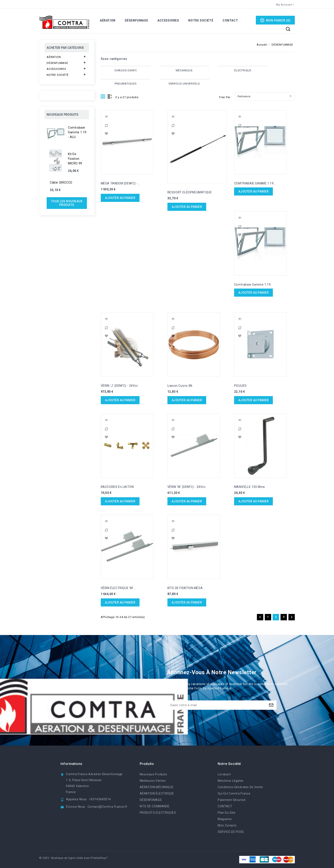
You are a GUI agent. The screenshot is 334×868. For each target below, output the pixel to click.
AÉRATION (108, 20)
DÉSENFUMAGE (137, 20)
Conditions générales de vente (240, 787)
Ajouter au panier (120, 198)
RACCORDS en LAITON (117, 487)
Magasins (225, 819)
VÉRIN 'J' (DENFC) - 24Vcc (119, 386)
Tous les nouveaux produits (67, 203)
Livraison (224, 774)
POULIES (240, 386)
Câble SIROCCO (61, 183)
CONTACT (230, 20)
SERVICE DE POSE (231, 832)
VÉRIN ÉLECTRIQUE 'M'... (118, 588)
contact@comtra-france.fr (108, 807)
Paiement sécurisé (232, 800)
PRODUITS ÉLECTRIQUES (158, 813)
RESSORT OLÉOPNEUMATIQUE (190, 192)
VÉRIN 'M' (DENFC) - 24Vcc (186, 487)
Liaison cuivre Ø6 (180, 386)
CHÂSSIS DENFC (126, 70)
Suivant (292, 617)
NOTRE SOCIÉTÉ (201, 20)
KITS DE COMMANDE (155, 806)
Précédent (260, 617)
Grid (103, 97)
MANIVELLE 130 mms (250, 487)
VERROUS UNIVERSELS (184, 84)
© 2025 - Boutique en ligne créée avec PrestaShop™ (74, 858)
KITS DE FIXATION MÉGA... (186, 588)
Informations (71, 764)
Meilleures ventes (153, 781)
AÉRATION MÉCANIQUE (157, 787)
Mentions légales (230, 781)
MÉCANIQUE (184, 70)
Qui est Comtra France (234, 793)
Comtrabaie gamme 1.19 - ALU (77, 132)
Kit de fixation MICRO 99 (75, 159)
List (110, 97)
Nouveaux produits (153, 774)
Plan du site (227, 813)
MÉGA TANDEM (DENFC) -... (120, 183)
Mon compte (227, 825)
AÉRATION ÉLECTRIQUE (157, 793)
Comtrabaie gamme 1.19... (253, 285)
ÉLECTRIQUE (243, 70)
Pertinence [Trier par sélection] (265, 96)
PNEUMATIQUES (126, 84)
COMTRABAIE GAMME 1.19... (255, 183)
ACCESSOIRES (168, 20)
